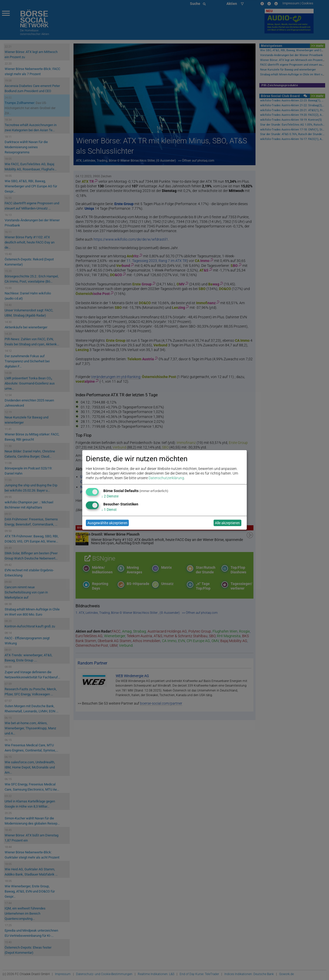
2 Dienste (110, 496)
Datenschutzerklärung (166, 478)
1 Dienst (109, 510)
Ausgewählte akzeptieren (107, 523)
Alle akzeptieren (227, 523)
